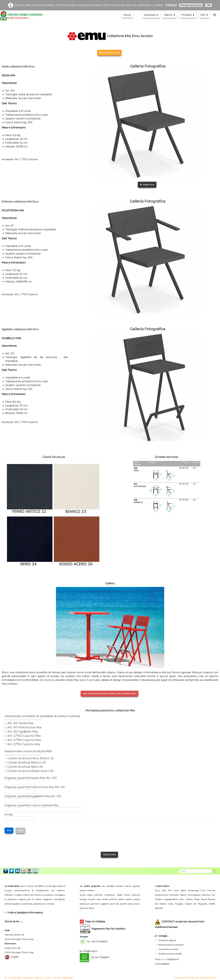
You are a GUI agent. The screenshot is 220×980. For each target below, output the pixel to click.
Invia (9, 830)
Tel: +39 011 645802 (97, 941)
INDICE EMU (109, 855)
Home (127, 15)
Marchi (170, 15)
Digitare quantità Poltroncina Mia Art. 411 (35, 787)
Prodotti (188, 15)
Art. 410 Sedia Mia (19, 723)
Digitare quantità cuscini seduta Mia (31, 805)
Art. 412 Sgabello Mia (21, 732)
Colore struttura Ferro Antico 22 (29, 758)
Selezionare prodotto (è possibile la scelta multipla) (42, 716)
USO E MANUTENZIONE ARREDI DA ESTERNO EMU (110, 694)
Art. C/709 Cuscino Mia (23, 740)
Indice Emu (147, 185)
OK (208, 5)
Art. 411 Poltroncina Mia (23, 727)
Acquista (151, 15)
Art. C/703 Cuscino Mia (23, 736)
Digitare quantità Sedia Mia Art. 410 (31, 778)
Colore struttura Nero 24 (24, 767)
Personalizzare (191, 5)
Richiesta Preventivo (109, 53)
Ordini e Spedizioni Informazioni (25, 913)
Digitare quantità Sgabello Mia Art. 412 (33, 796)
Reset (20, 830)
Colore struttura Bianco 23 (25, 762)
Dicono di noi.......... (14, 921)
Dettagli (171, 5)
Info (204, 15)
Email (9, 814)
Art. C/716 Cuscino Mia (22, 744)
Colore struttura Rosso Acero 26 (29, 771)
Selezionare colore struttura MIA (28, 751)
